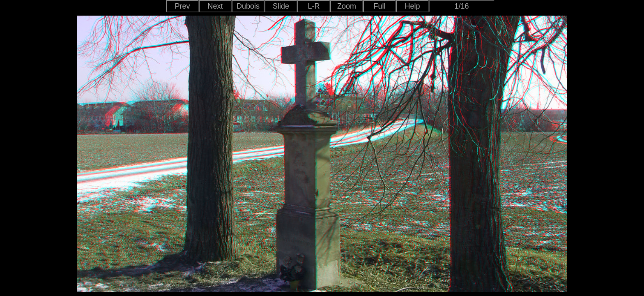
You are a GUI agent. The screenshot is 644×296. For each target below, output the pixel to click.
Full (379, 6)
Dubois (248, 6)
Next (215, 6)
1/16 (461, 6)
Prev (182, 6)
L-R (314, 6)
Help (412, 6)
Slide (281, 6)
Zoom (347, 6)
